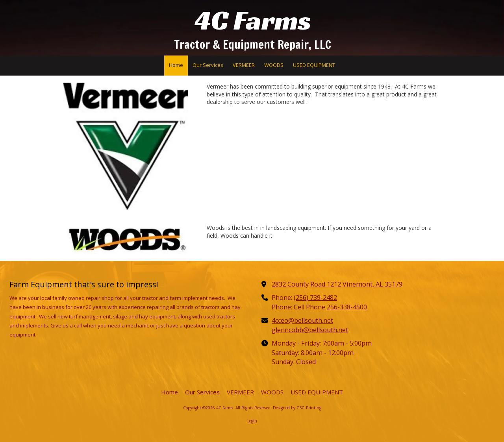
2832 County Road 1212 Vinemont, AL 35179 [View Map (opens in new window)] (337, 284)
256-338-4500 (347, 307)
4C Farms (253, 20)
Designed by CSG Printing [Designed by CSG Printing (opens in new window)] (297, 408)
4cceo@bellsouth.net (302, 320)
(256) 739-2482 (315, 298)
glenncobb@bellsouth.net (310, 330)
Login (252, 421)
